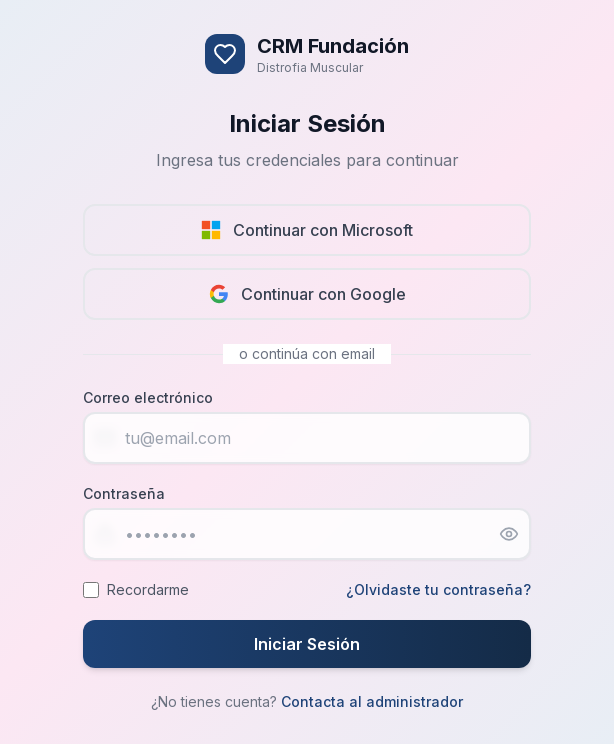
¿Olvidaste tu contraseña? (438, 589)
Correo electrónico (148, 397)
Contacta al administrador (372, 701)
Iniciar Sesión (307, 644)
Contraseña (124, 493)
